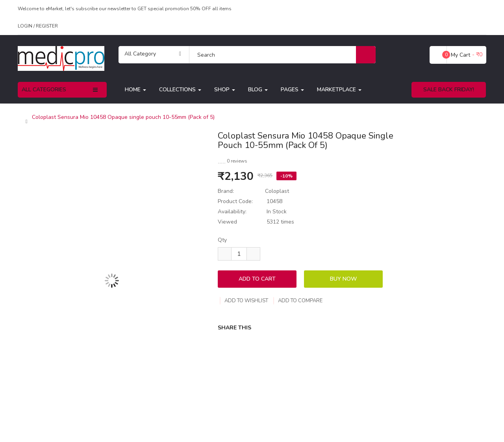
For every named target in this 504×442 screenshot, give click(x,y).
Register (47, 26)
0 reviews (237, 161)
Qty (222, 240)
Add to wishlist (244, 301)
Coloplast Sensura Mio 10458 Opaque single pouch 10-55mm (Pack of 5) (123, 117)
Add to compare (298, 301)
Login (26, 26)
